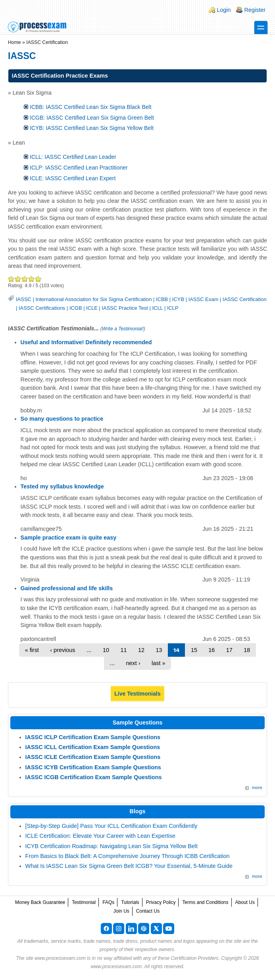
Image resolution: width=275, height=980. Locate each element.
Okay (18, 279)
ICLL (157, 308)
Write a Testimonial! (123, 329)
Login (224, 10)
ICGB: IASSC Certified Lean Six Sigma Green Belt (92, 118)
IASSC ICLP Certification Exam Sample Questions (93, 737)
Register (255, 10)
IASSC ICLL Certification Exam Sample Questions (93, 747)
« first (32, 650)
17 (229, 650)
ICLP (173, 308)
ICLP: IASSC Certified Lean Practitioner (79, 168)
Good (25, 279)
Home (14, 42)
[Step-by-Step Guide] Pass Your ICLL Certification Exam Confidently (112, 826)
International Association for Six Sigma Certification (93, 299)
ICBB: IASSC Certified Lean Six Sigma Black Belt (91, 107)
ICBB (162, 299)
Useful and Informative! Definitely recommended (86, 342)
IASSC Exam (204, 299)
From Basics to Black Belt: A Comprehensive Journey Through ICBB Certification (128, 856)
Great (32, 279)
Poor (11, 279)
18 (247, 650)
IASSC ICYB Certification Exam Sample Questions (93, 767)
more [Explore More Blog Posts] (257, 876)
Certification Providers (195, 958)
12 (141, 650)
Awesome (38, 279)
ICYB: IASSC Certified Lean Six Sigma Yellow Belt (92, 128)
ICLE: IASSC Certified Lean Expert (73, 178)
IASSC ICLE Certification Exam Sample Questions (93, 757)
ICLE (92, 308)
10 (106, 650)
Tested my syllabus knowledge (62, 486)
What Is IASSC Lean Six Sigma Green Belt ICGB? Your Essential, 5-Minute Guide (129, 866)
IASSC (24, 299)
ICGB (76, 308)
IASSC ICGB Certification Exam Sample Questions (94, 777)
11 (123, 650)
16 (212, 650)
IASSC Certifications (42, 308)
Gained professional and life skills (67, 588)
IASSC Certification (245, 299)
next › (133, 663)
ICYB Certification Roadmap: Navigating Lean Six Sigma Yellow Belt (112, 846)
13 (159, 650)
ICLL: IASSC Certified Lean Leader (73, 157)
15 (194, 650)
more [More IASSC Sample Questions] (257, 787)
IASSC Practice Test (125, 308)
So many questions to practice (62, 419)
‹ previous (62, 650)
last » (158, 663)
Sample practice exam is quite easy (69, 538)
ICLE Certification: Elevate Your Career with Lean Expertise (100, 836)
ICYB (178, 299)
